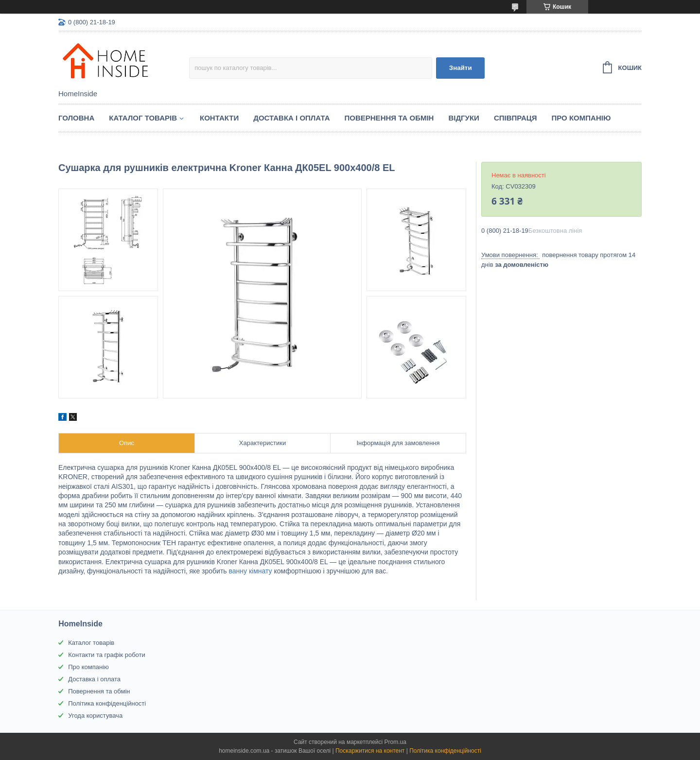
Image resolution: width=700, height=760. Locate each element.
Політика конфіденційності (107, 703)
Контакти (219, 118)
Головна (76, 118)
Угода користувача (95, 716)
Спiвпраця (516, 118)
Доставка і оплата (291, 118)
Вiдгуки (464, 118)
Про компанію (581, 118)
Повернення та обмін (389, 118)
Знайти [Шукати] (461, 68)
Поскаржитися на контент (370, 751)
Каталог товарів (91, 643)
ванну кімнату (251, 571)
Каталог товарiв (143, 118)
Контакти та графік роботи (106, 655)
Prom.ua (395, 742)
